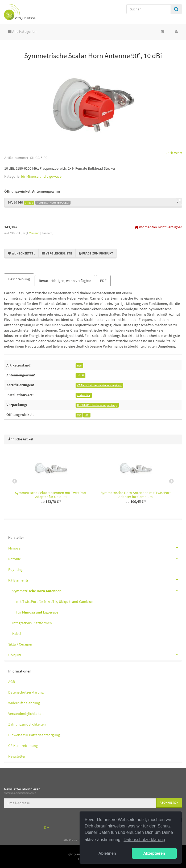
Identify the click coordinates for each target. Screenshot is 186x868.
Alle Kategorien (22, 31)
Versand (35, 233)
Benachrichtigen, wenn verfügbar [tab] (65, 281)
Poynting (15, 570)
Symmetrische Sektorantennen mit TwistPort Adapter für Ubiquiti (51, 495)
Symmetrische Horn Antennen (97, 590)
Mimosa (95, 548)
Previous (15, 481)
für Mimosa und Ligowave (41, 176)
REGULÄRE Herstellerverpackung (97, 405)
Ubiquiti (95, 654)
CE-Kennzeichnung (23, 746)
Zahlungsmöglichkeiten (27, 724)
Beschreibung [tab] (19, 279)
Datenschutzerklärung (26, 692)
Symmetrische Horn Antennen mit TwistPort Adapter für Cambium (136, 495)
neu (79, 366)
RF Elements (95, 580)
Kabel (17, 634)
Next (171, 481)
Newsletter (17, 756)
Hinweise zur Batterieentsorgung (34, 735)
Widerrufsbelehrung (24, 703)
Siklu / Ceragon (20, 644)
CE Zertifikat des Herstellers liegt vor (99, 385)
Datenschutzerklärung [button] (144, 840)
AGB (12, 682)
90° (79, 415)
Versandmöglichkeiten (26, 714)
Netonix (95, 558)
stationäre (84, 395)
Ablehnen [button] (107, 853)
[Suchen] (149, 9)
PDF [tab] (103, 281)
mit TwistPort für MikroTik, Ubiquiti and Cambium (55, 602)
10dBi (80, 375)
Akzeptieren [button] (154, 853)
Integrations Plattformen (32, 623)
